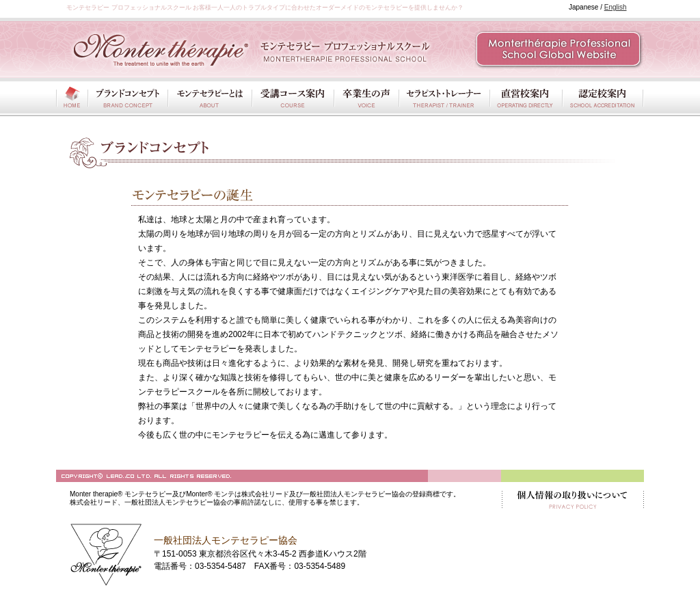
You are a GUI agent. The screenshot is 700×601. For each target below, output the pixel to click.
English (616, 7)
